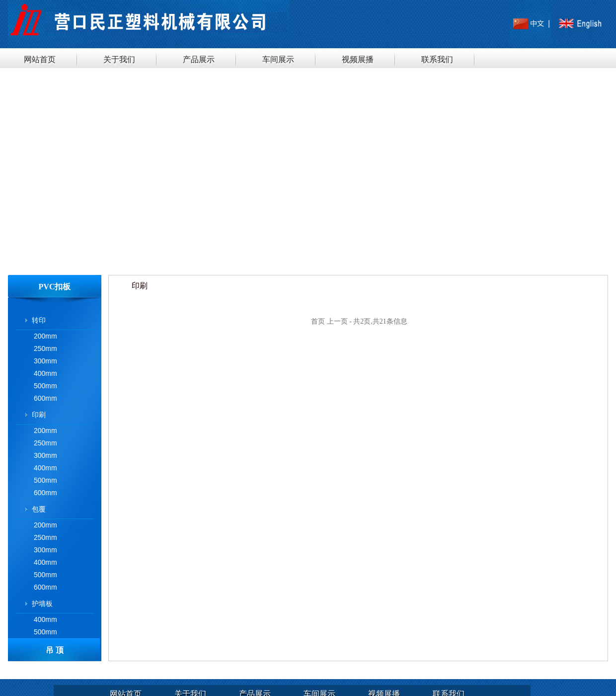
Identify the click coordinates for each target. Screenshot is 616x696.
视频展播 (358, 59)
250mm (45, 348)
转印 (39, 320)
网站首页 (40, 59)
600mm (45, 398)
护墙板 (42, 604)
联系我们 (437, 59)
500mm (45, 386)
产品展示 (199, 59)
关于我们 (119, 59)
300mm (45, 361)
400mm (45, 373)
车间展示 (278, 59)
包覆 (39, 509)
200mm (45, 336)
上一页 (337, 321)
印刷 (39, 415)
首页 (318, 321)
